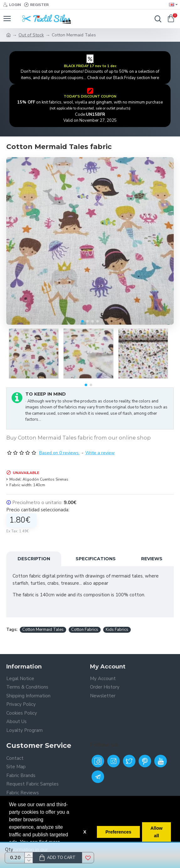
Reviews (152, 559)
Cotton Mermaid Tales (43, 630)
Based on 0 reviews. (59, 453)
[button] (82, 321)
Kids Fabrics (117, 630)
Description (34, 559)
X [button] (85, 832)
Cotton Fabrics (85, 630)
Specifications (96, 559)
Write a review (100, 453)
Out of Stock (31, 35)
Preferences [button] (118, 832)
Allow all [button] (156, 832)
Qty (9, 849)
